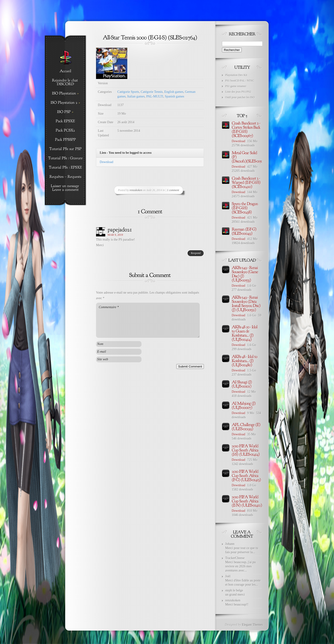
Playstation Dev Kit (236, 75)
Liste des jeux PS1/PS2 (238, 92)
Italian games (136, 96)
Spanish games (175, 96)
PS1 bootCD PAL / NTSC (240, 81)
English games (174, 92)
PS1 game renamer (236, 86)
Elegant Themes (252, 625)
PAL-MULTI (155, 96)
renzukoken (136, 190)
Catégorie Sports (128, 92)
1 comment (173, 190)
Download (106, 162)
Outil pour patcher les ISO (240, 97)
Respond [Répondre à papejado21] (196, 253)
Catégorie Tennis (152, 92)
